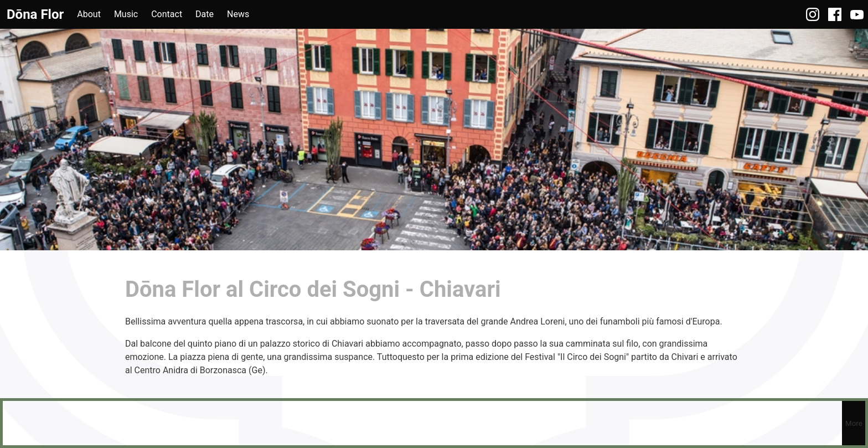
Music (126, 14)
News (238, 14)
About (89, 14)
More (854, 423)
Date (205, 14)
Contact (167, 14)
